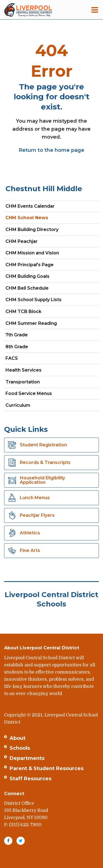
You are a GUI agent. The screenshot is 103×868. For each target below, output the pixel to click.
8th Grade (26, 348)
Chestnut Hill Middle (44, 189)
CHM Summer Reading (31, 323)
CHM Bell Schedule (27, 288)
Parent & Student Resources (47, 768)
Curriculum (18, 405)
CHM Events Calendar (30, 206)
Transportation (23, 382)
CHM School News (27, 218)
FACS (21, 359)
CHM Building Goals (27, 276)
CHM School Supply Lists (34, 300)
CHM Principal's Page (30, 265)
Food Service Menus (29, 393)
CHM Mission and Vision (32, 253)
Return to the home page (51, 150)
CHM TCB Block (23, 311)
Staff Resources (30, 779)
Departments (27, 758)
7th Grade (26, 336)
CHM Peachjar (31, 242)
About (18, 738)
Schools (20, 748)
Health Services (23, 370)
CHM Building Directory (32, 230)
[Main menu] (95, 10)
